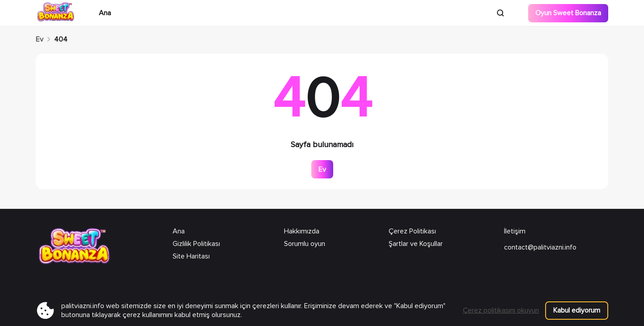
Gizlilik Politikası (196, 244)
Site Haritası (191, 256)
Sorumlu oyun (305, 244)
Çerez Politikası (412, 231)
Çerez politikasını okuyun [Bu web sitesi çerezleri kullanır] (501, 310)
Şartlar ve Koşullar (416, 244)
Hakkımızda (302, 231)
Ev (40, 39)
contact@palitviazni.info (540, 247)
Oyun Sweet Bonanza (568, 13)
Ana (105, 13)
